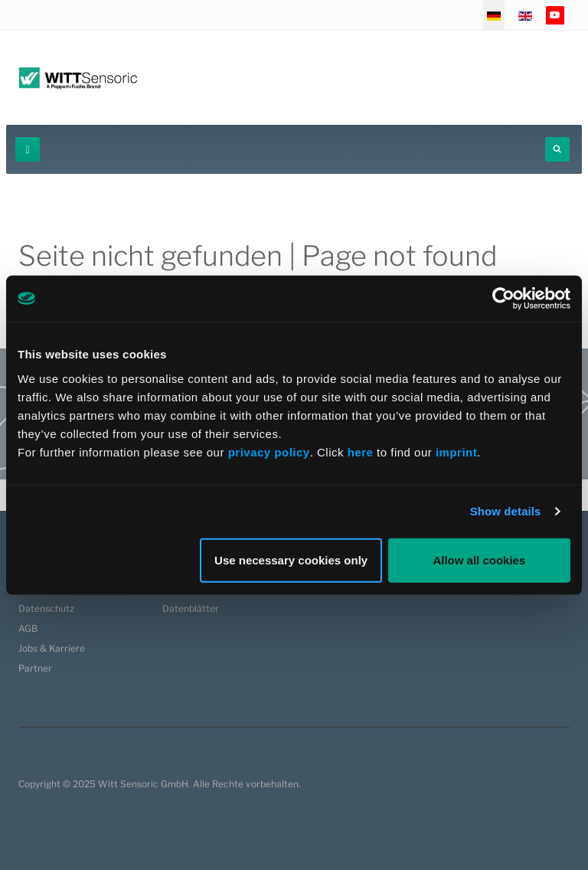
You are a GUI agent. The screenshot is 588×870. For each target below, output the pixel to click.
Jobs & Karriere (52, 648)
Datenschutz (46, 608)
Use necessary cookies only (291, 559)
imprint (456, 451)
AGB (28, 628)
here (362, 451)
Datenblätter (191, 608)
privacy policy (269, 451)
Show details (506, 511)
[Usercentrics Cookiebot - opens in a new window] (503, 299)
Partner (35, 668)
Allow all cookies (479, 559)
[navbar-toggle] (28, 149)
